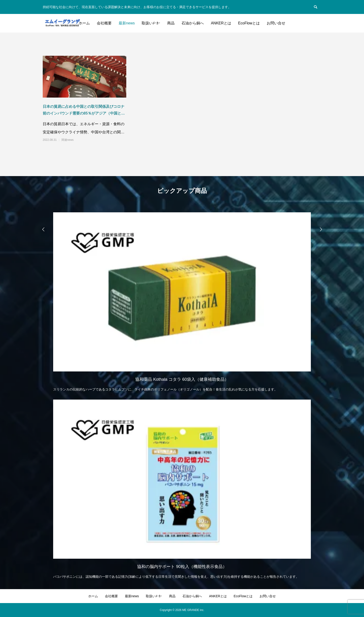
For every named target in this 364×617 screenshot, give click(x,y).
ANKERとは (221, 23)
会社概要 (104, 23)
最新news (127, 23)
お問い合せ (276, 23)
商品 (171, 23)
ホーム (84, 23)
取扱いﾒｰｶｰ (151, 23)
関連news (68, 140)
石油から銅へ (193, 23)
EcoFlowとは (249, 23)
